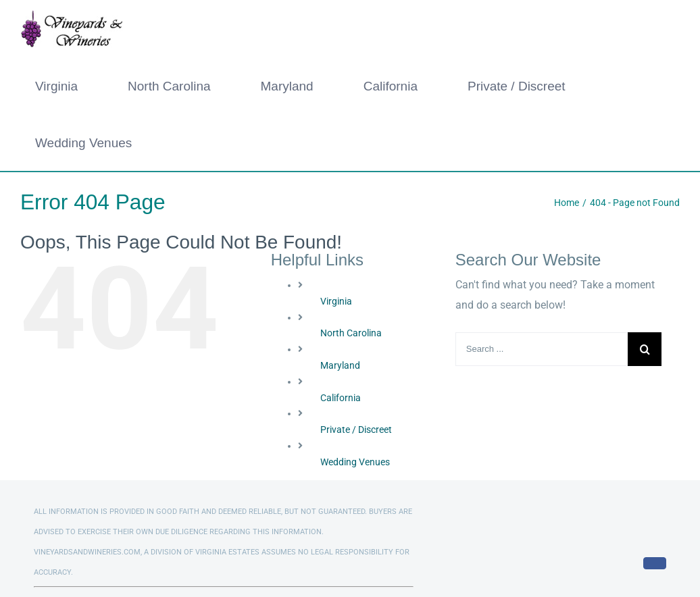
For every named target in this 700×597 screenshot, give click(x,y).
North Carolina (351, 333)
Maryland (340, 365)
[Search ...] (542, 349)
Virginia (336, 301)
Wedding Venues (355, 462)
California (341, 398)
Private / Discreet (356, 430)
